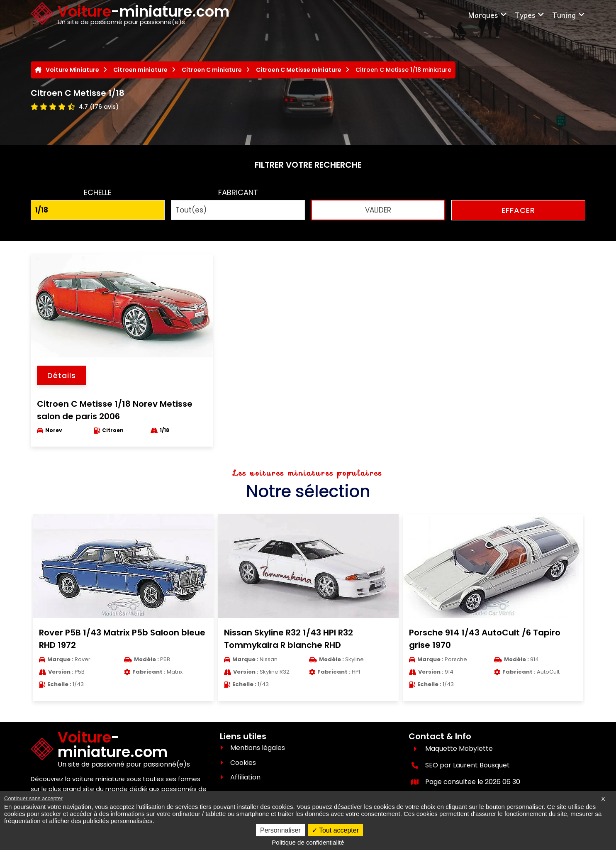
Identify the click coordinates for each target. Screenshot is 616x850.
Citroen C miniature (212, 70)
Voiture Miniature (72, 70)
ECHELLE (98, 192)
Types (530, 15)
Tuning (569, 15)
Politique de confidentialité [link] (308, 842)
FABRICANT (238, 192)
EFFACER (518, 210)
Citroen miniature (140, 70)
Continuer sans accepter (33, 798)
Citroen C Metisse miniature (299, 70)
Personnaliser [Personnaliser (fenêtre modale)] (280, 830)
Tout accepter (335, 830)
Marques (488, 15)
